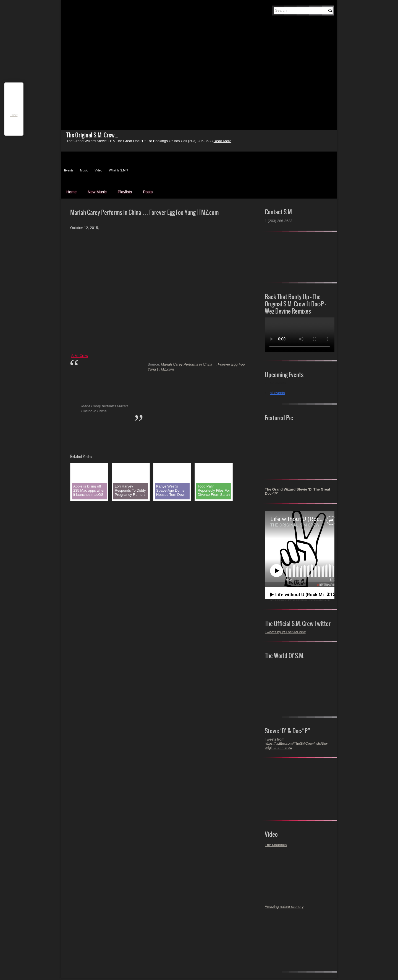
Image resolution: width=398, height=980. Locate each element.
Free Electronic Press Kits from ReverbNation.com (299, 600)
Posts (148, 192)
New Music (97, 192)
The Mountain (276, 845)
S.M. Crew (80, 356)
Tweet (14, 115)
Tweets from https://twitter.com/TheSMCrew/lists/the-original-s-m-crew (296, 743)
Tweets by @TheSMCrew (285, 632)
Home (71, 192)
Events (69, 170)
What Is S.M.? (118, 170)
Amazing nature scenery (284, 907)
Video (98, 170)
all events (277, 393)
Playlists (125, 192)
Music (84, 170)
